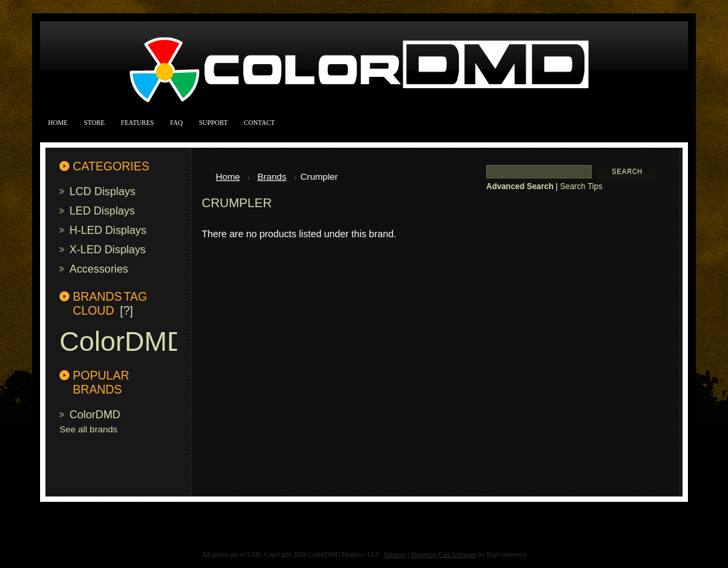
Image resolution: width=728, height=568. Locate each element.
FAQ (176, 123)
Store (94, 123)
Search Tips (581, 186)
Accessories (99, 269)
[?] (127, 311)
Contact (259, 123)
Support (213, 123)
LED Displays (102, 210)
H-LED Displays (108, 230)
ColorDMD (123, 341)
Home (58, 123)
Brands (271, 177)
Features (137, 123)
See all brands (88, 429)
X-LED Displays (108, 249)
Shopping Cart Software (443, 554)
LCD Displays (103, 191)
